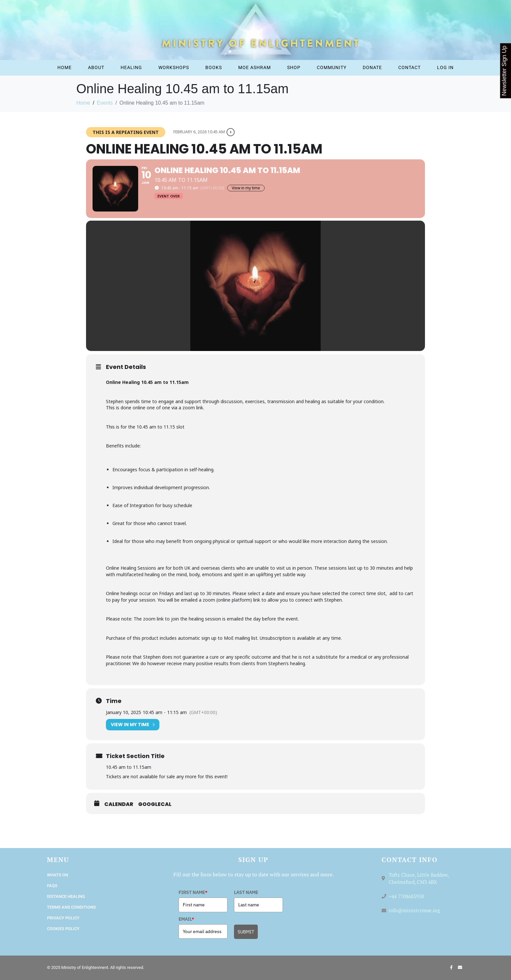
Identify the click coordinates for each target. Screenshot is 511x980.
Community (332, 67)
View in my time (246, 188)
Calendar (119, 804)
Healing (131, 67)
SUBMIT (246, 932)
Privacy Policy (63, 918)
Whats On (58, 875)
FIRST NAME (193, 892)
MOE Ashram (255, 67)
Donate (372, 67)
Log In (445, 67)
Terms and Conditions (71, 907)
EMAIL (186, 919)
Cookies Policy (63, 929)
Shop (294, 67)
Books (214, 67)
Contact (409, 67)
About (96, 67)
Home (65, 67)
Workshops (174, 67)
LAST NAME (246, 892)
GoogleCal (155, 804)
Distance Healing (66, 896)
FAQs (52, 886)
